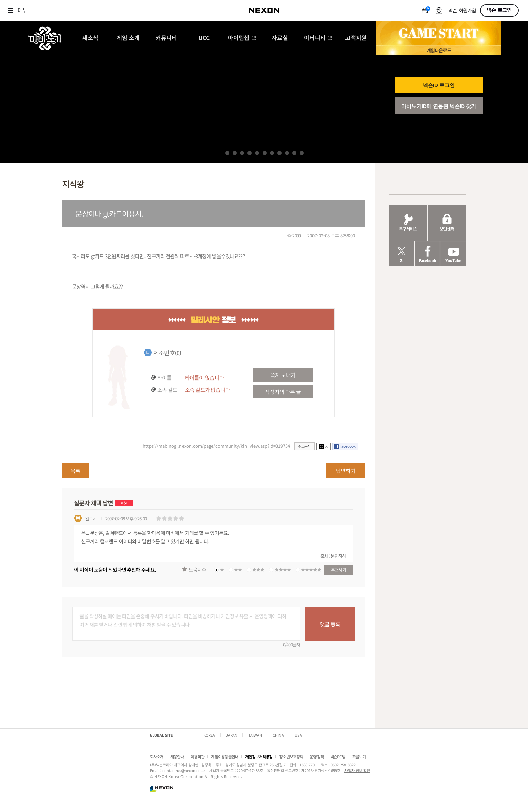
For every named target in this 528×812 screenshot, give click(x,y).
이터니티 (318, 38)
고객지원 (356, 38)
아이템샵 (242, 38)
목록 (75, 471)
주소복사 (304, 446)
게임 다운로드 (439, 50)
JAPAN (232, 735)
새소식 (90, 38)
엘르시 (91, 519)
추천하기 (339, 570)
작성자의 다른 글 (283, 392)
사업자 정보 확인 (357, 770)
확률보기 (359, 757)
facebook (348, 446)
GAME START (439, 33)
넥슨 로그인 (499, 10)
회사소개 (157, 757)
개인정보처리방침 (259, 757)
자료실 (280, 38)
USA (298, 735)
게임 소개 (128, 38)
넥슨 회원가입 (462, 11)
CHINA (278, 735)
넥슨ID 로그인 (439, 85)
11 (302, 153)
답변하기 (346, 471)
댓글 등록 (330, 624)
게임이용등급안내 (225, 757)
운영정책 (317, 757)
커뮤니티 (166, 38)
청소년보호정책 (291, 757)
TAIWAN (255, 735)
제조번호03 (167, 353)
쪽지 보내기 (283, 375)
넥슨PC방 (338, 757)
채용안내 (177, 757)
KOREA (209, 735)
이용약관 (197, 757)
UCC (204, 38)
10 (294, 153)
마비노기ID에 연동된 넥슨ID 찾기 (439, 106)
